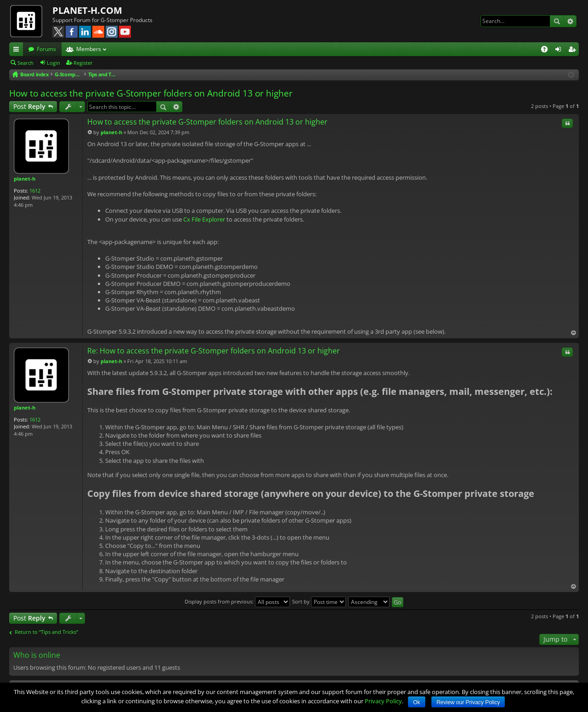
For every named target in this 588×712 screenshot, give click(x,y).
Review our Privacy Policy (468, 702)
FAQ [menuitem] (547, 51)
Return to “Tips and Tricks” (46, 632)
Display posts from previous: (237, 601)
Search (557, 21)
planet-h (25, 179)
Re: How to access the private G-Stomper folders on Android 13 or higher (214, 351)
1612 (35, 191)
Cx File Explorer (204, 219)
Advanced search (570, 21)
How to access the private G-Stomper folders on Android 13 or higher (151, 93)
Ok (416, 702)
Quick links (18, 51)
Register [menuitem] (574, 51)
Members (89, 49)
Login (54, 63)
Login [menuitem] (560, 51)
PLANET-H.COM (87, 10)
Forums (46, 49)
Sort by (319, 601)
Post (29, 106)
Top (573, 333)
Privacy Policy (383, 701)
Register (83, 63)
